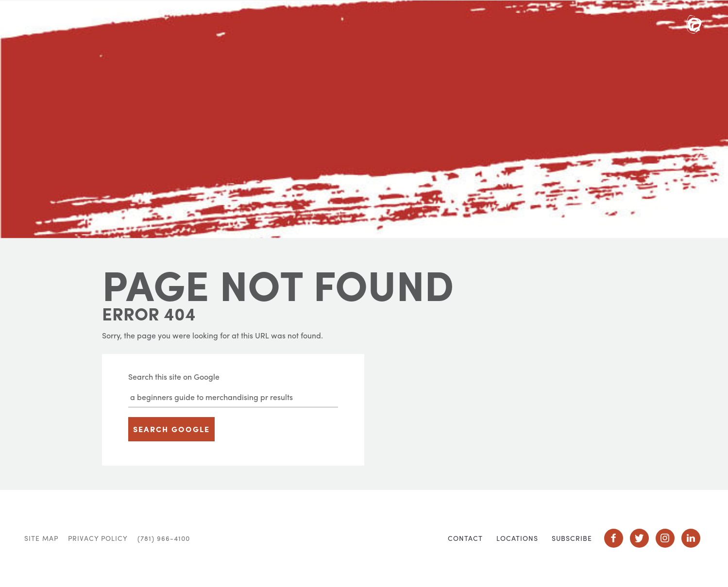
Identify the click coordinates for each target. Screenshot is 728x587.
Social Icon (614, 538)
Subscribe (572, 538)
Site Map (41, 538)
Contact (465, 538)
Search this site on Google (174, 377)
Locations (517, 538)
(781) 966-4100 (164, 538)
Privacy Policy (98, 538)
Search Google (171, 429)
